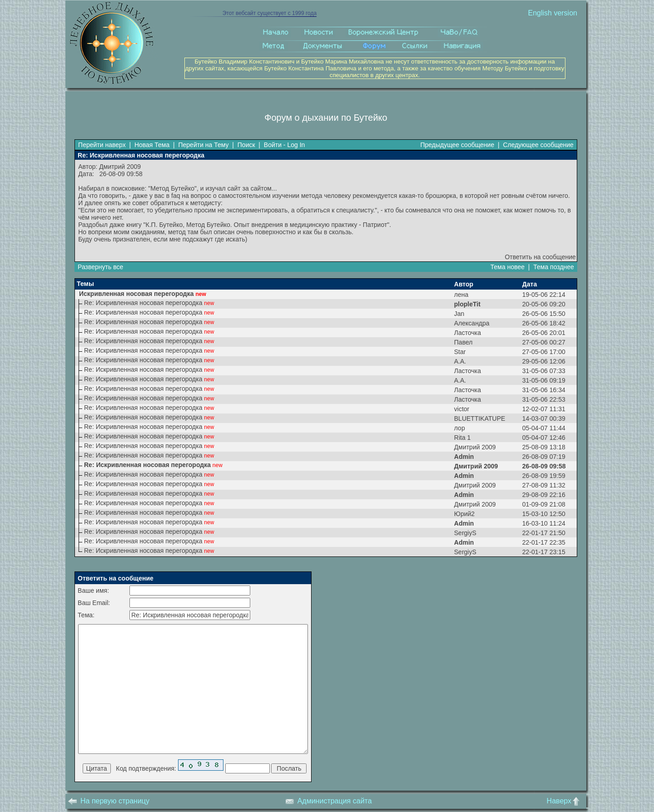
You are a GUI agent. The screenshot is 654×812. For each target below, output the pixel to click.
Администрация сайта (329, 801)
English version (552, 13)
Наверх (565, 801)
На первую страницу (109, 801)
